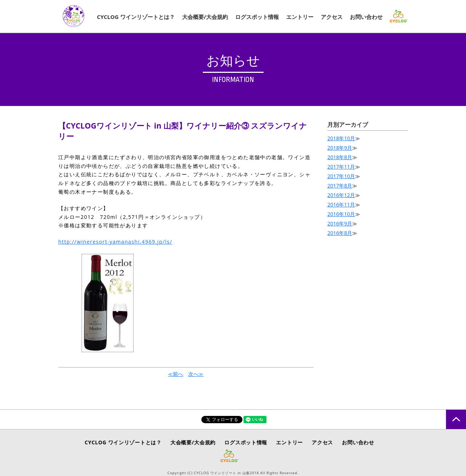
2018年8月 (340, 157)
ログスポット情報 (257, 17)
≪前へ (175, 374)
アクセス (332, 17)
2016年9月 (340, 223)
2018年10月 (341, 138)
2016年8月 (340, 233)
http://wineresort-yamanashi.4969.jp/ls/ (115, 242)
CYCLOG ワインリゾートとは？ (136, 17)
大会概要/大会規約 (205, 17)
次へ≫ (196, 374)
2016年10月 (341, 214)
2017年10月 (341, 176)
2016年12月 (341, 195)
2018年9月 (340, 148)
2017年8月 (340, 186)
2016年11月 (341, 204)
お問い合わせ (366, 17)
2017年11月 (341, 167)
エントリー (300, 17)
